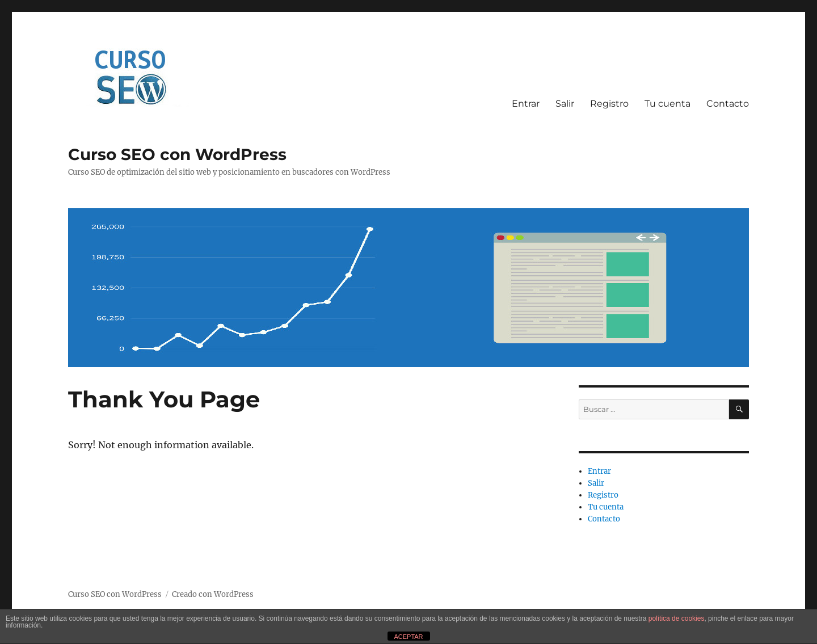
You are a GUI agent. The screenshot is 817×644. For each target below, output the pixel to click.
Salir (565, 104)
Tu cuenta (668, 104)
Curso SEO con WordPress (177, 154)
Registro (609, 104)
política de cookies (677, 618)
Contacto (728, 104)
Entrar (526, 104)
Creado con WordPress (213, 594)
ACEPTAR (408, 637)
